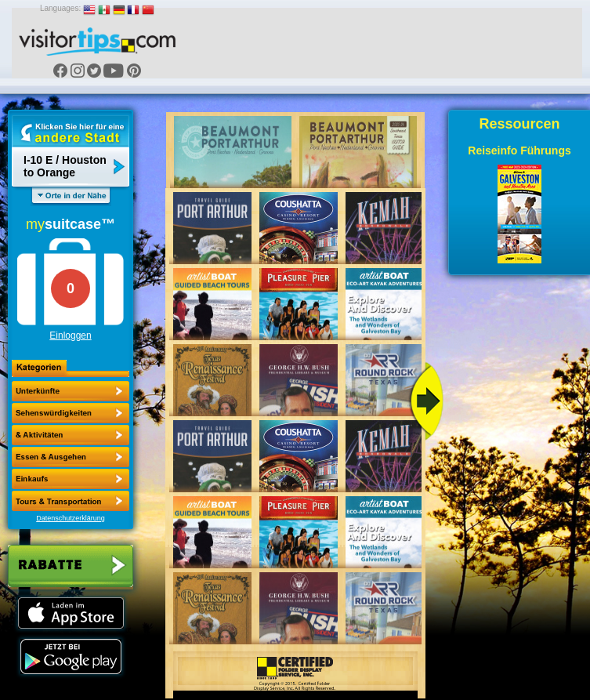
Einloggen (70, 335)
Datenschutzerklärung (71, 518)
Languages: (60, 8)
